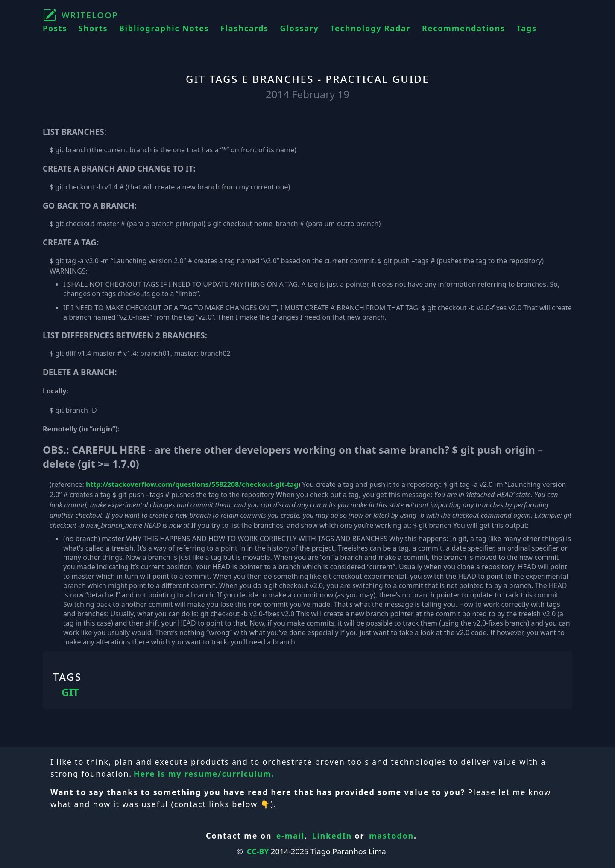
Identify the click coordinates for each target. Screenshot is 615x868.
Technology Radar (370, 28)
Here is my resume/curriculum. (204, 774)
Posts (55, 28)
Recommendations (464, 28)
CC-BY (258, 851)
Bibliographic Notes (164, 28)
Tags (526, 28)
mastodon (391, 836)
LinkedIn (332, 836)
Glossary (299, 28)
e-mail (290, 836)
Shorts (93, 28)
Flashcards (245, 28)
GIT (70, 692)
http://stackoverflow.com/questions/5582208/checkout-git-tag (192, 484)
